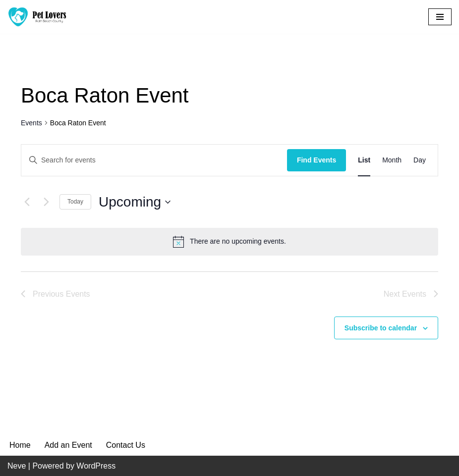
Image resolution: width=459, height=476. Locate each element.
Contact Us (126, 445)
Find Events (316, 160)
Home (20, 445)
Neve (17, 466)
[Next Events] (46, 202)
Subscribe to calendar (381, 328)
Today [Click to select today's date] (75, 202)
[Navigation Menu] (440, 17)
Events (31, 123)
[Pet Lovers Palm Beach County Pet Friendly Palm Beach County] (37, 17)
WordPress (96, 466)
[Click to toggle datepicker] (135, 202)
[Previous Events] (27, 202)
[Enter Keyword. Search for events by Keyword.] (154, 160)
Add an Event (68, 445)
